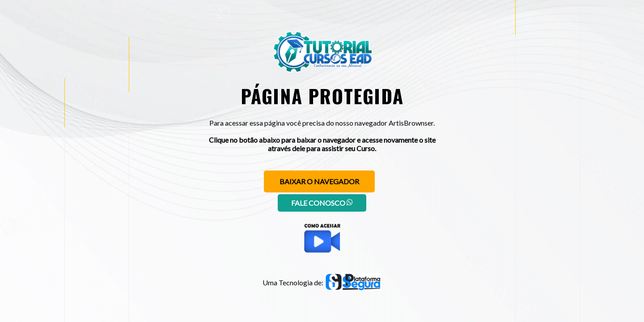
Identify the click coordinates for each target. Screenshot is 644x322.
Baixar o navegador (319, 181)
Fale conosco (322, 203)
